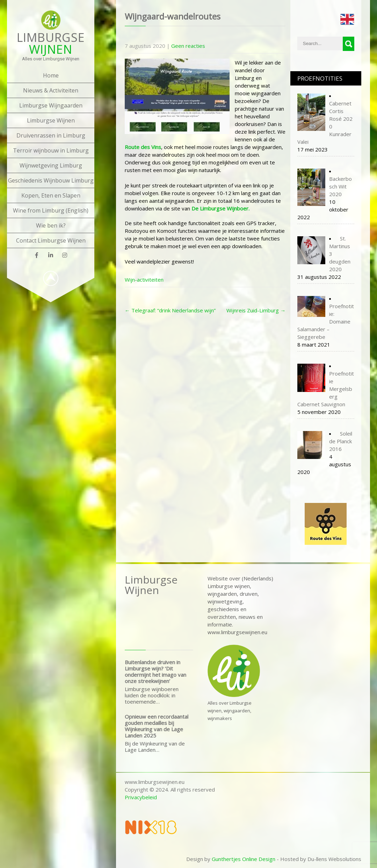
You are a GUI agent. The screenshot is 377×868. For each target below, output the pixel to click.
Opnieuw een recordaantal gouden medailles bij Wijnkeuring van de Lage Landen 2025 (157, 726)
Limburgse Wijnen (51, 120)
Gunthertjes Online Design (244, 859)
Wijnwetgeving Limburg (51, 165)
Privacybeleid (141, 797)
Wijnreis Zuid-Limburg (256, 310)
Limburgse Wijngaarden (51, 105)
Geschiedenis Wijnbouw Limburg (51, 180)
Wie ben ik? (51, 225)
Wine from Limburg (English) (51, 210)
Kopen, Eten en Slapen (51, 195)
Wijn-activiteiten (144, 280)
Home (51, 75)
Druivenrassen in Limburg (51, 135)
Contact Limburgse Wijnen (51, 240)
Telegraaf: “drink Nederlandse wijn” (170, 310)
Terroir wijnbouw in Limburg (51, 150)
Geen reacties (188, 46)
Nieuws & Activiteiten (51, 90)
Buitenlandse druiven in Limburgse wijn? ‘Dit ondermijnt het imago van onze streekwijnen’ (155, 672)
